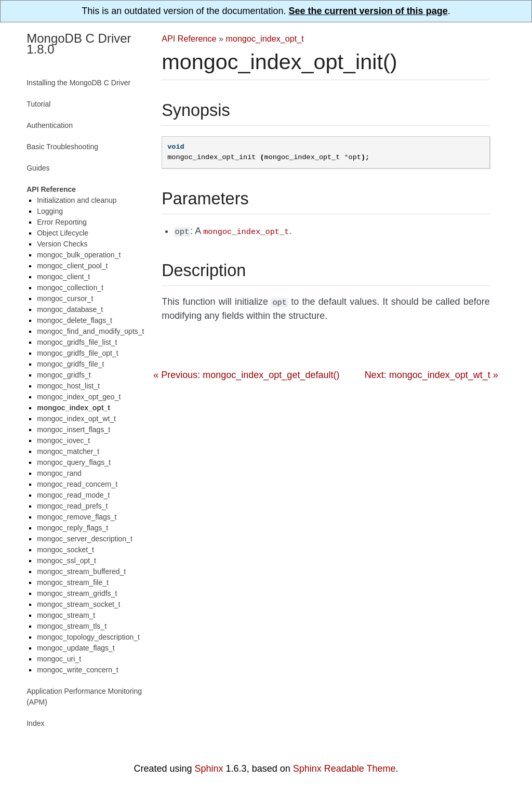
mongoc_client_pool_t (72, 266)
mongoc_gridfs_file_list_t (77, 342)
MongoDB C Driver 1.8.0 (79, 44)
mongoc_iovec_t (63, 440)
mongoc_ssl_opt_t (66, 561)
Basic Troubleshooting (62, 147)
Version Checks (62, 244)
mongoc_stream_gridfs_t (77, 593)
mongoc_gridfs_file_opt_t (77, 353)
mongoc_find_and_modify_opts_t (90, 331)
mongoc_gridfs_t (64, 375)
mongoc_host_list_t (68, 386)
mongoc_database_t (70, 309)
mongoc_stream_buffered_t (81, 571)
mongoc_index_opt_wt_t (76, 419)
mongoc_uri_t (59, 659)
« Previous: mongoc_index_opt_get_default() (246, 373)
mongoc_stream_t (66, 615)
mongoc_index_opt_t (265, 38)
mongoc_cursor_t (65, 298)
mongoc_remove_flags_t (77, 517)
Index (35, 723)
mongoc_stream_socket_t (78, 604)
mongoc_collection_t (70, 288)
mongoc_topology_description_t (88, 637)
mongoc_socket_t (65, 550)
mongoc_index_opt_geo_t (79, 397)
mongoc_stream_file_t (73, 582)
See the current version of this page (368, 11)
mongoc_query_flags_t (74, 462)
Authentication (50, 125)
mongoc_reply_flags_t (72, 528)
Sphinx (209, 769)
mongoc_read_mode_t (73, 495)
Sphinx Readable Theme (344, 769)
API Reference (189, 38)
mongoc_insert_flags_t (74, 430)
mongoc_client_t (63, 277)
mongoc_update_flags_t (76, 648)
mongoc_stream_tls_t (72, 626)
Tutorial (38, 104)
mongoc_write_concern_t (77, 670)
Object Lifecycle (63, 233)
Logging (50, 211)
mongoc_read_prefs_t (72, 506)
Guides (38, 168)
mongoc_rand (59, 473)
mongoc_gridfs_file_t (70, 364)
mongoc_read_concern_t (77, 484)
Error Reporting (62, 222)
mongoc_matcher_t (68, 451)
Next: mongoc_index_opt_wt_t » (431, 373)
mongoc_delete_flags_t (75, 320)
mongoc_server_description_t (85, 539)
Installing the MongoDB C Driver (78, 83)
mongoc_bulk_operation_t (79, 255)
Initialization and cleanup (77, 200)
